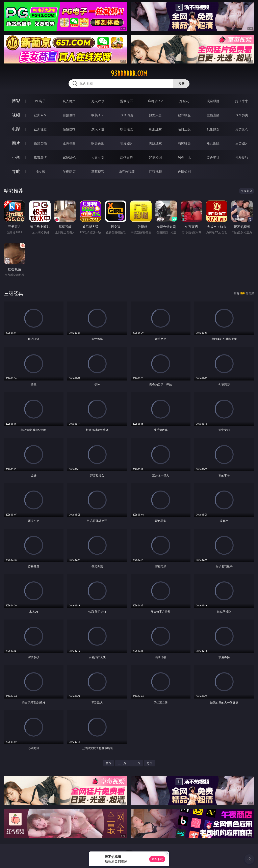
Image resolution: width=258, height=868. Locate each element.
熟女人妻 (155, 115)
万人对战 (98, 101)
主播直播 (213, 115)
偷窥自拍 (40, 143)
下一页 (136, 763)
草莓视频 (98, 172)
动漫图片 (127, 143)
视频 (16, 115)
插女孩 (40, 172)
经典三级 (184, 129)
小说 (16, 157)
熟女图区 (213, 143)
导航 (16, 171)
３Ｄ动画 (127, 115)
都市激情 (40, 157)
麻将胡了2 (155, 101)
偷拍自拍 (69, 129)
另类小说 (184, 157)
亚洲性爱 (40, 129)
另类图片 (242, 143)
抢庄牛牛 (242, 101)
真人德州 (69, 101)
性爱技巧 (242, 157)
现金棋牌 (213, 101)
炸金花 (184, 101)
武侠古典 (127, 157)
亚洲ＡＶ (40, 115)
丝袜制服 (184, 115)
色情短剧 (184, 172)
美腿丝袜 (155, 143)
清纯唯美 (184, 143)
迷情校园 (155, 157)
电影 (16, 129)
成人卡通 (98, 129)
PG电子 (40, 101)
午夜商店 (69, 172)
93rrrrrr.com (129, 73)
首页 (108, 763)
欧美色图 (98, 143)
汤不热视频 (127, 172)
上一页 (122, 763)
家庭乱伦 (69, 157)
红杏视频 (155, 172)
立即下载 (157, 859)
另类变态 (242, 129)
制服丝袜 (155, 129)
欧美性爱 (127, 129)
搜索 (181, 84)
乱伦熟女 (213, 129)
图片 (16, 143)
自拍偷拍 (69, 115)
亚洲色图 (69, 143)
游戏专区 (127, 101)
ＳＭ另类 (242, 115)
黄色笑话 (213, 157)
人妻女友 (98, 157)
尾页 (150, 763)
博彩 (16, 101)
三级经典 (14, 293)
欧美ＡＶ (98, 115)
